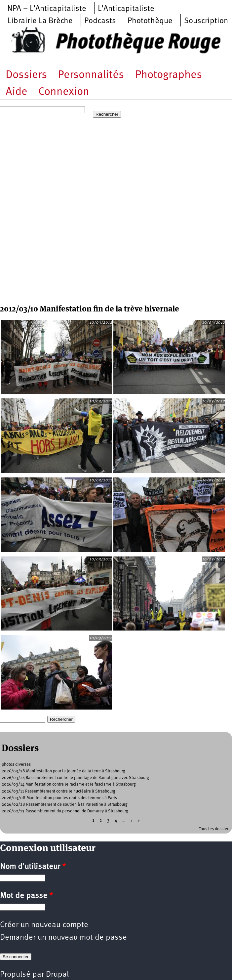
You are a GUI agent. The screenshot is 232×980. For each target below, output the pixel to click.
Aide (17, 92)
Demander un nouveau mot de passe (63, 938)
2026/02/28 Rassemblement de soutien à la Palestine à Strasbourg (65, 805)
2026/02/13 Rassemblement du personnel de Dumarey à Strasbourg (65, 811)
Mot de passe (26, 896)
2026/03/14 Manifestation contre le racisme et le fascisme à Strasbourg (69, 784)
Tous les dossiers (215, 829)
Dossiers (26, 75)
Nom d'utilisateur (33, 867)
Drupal (57, 975)
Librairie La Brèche (40, 21)
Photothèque (150, 21)
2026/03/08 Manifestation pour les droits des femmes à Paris (59, 798)
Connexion (64, 92)
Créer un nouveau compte (44, 925)
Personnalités (91, 75)
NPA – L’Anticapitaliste (47, 9)
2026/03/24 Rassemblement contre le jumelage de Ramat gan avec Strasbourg (75, 778)
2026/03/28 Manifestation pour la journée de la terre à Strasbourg (63, 771)
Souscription (206, 21)
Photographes (169, 75)
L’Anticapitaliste (126, 9)
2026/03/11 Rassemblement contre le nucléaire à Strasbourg (58, 791)
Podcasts (100, 21)
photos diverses (16, 765)
